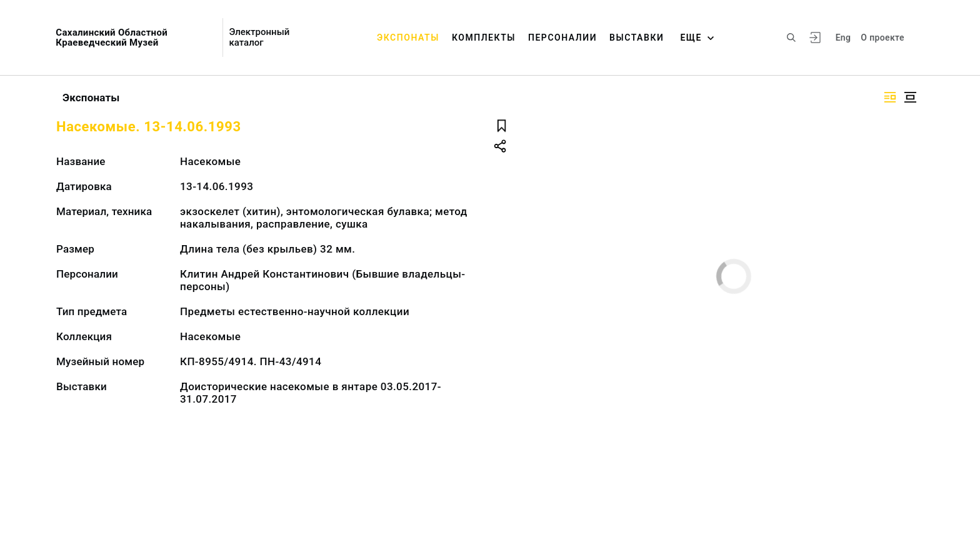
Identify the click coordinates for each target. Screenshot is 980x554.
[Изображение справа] (890, 97)
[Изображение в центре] (910, 97)
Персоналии (562, 38)
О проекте (882, 38)
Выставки (637, 38)
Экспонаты (408, 38)
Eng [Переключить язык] (843, 38)
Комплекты (484, 38)
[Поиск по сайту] (791, 38)
